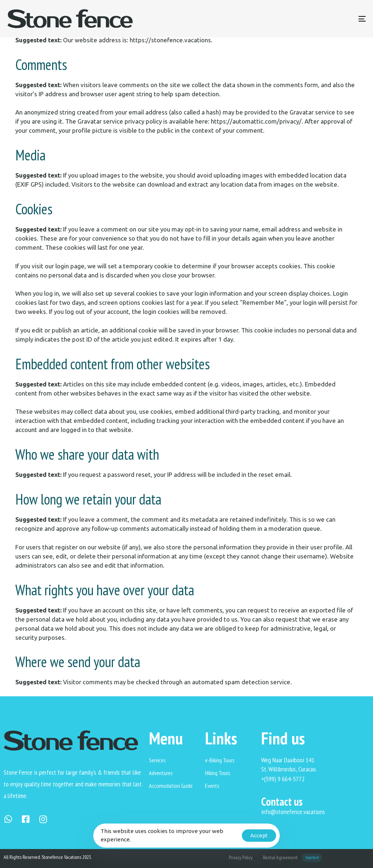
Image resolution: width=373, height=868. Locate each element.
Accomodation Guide (171, 786)
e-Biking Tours (220, 760)
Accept (259, 835)
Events (212, 786)
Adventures (161, 773)
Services (157, 760)
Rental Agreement (292, 858)
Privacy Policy (241, 857)
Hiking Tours (218, 773)
